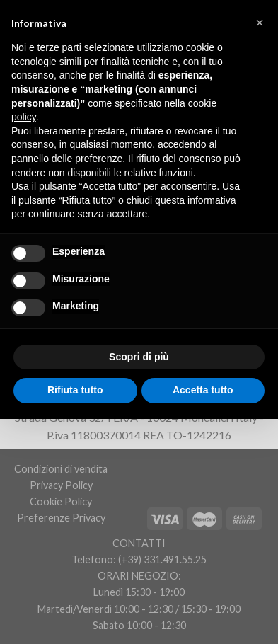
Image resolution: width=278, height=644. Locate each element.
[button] (260, 23)
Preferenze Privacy (61, 518)
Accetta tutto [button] (203, 390)
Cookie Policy (61, 501)
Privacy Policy (61, 485)
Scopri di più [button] (139, 357)
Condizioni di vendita (61, 469)
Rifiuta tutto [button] (75, 390)
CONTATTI (139, 543)
